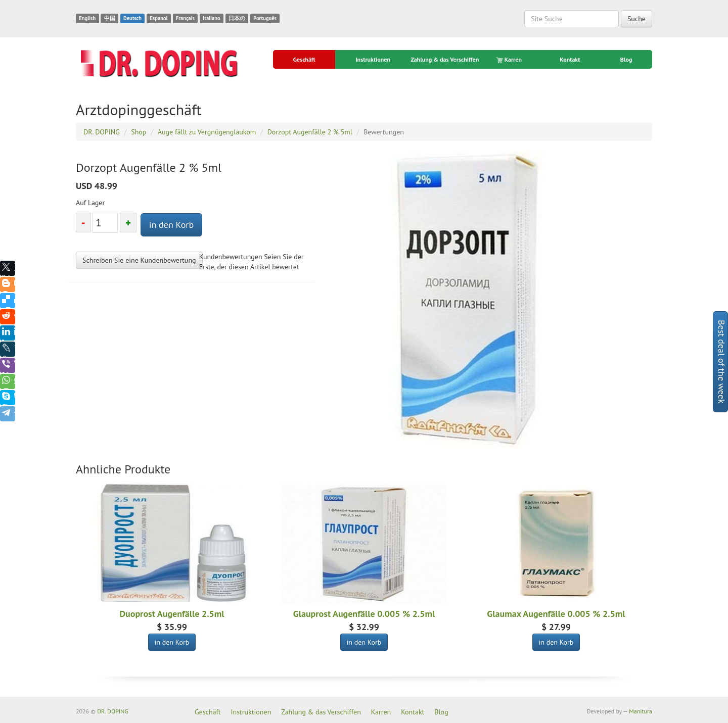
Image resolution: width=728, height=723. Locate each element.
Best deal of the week (722, 362)
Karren (510, 60)
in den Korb (172, 225)
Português (265, 18)
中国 (110, 18)
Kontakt (570, 59)
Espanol (158, 18)
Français (185, 18)
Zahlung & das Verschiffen (445, 59)
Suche (636, 19)
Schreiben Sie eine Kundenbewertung (139, 260)
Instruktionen (373, 59)
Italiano (211, 18)
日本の (237, 18)
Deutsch (132, 18)
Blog (626, 59)
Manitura (641, 711)
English (87, 18)
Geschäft (304, 59)
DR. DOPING (113, 711)
